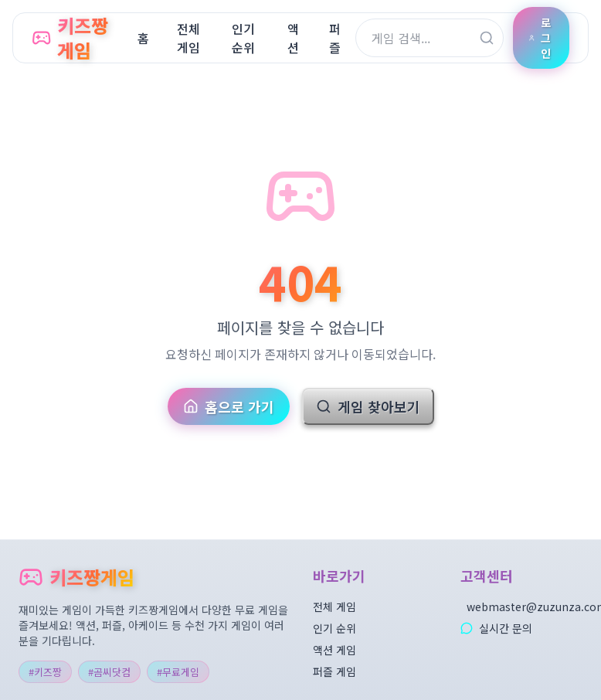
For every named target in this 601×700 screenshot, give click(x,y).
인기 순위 (334, 628)
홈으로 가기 (229, 406)
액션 (293, 38)
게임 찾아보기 (368, 406)
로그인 (540, 38)
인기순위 (243, 38)
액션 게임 (334, 650)
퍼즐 (335, 38)
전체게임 (188, 38)
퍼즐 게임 (334, 671)
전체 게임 (334, 607)
